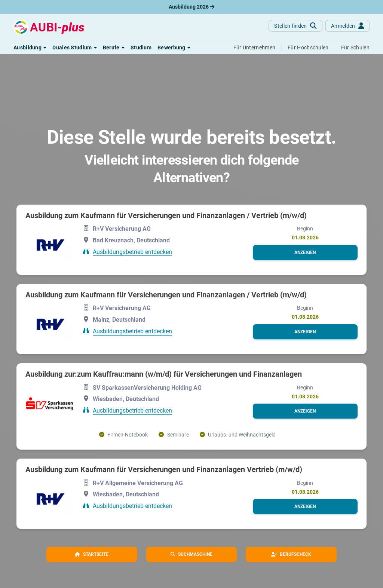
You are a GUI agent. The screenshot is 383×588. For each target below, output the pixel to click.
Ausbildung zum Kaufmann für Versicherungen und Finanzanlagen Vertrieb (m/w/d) (164, 469)
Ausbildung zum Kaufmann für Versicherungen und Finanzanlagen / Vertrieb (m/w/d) (166, 215)
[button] (30, 48)
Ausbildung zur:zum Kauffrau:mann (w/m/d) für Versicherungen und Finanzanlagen (164, 374)
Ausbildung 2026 (191, 7)
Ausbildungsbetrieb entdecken (132, 252)
